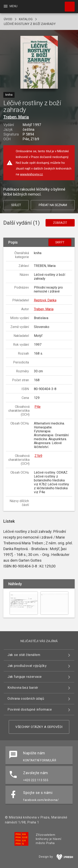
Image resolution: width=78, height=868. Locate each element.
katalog (26, 19)
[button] (39, 63)
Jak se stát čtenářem (24, 655)
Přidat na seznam (53, 205)
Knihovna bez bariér (23, 688)
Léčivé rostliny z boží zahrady (30, 24)
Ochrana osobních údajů (26, 699)
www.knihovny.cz (31, 174)
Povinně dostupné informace (30, 709)
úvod (8, 19)
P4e (38, 407)
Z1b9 (38, 456)
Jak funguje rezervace (25, 677)
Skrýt (60, 242)
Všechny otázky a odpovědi (39, 727)
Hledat (68, 5)
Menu (10, 6)
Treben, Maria (16, 117)
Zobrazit (60, 223)
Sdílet (16, 205)
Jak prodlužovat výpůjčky (27, 666)
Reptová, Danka (45, 300)
